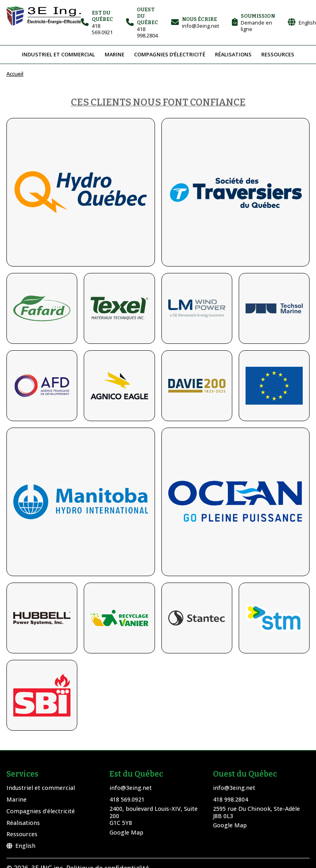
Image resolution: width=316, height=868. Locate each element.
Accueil (15, 74)
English (21, 846)
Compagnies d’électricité (170, 54)
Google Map (126, 832)
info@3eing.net (131, 788)
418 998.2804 (230, 799)
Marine (115, 54)
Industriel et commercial (58, 54)
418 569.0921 (127, 799)
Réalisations (233, 54)
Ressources (278, 54)
